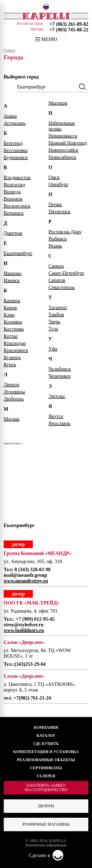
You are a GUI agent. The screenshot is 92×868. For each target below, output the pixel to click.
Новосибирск (62, 157)
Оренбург (59, 184)
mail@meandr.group (25, 575)
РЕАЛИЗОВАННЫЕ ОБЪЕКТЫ (46, 760)
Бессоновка (16, 150)
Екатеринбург (18, 253)
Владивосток (17, 177)
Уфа (53, 349)
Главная (9, 50)
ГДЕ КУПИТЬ (46, 744)
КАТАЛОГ (46, 736)
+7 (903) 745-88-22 (69, 30)
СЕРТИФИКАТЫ (46, 768)
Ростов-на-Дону (65, 232)
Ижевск (12, 280)
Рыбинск (58, 239)
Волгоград (14, 185)
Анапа (10, 116)
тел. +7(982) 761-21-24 (27, 698)
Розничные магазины (46, 824)
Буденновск (16, 157)
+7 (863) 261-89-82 (69, 24)
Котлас (11, 336)
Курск (10, 365)
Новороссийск (64, 150)
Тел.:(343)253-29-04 (25, 664)
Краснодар (15, 343)
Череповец (60, 376)
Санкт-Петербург (66, 273)
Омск (54, 177)
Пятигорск (59, 212)
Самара (56, 266)
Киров (10, 308)
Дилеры (46, 806)
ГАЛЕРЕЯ (46, 776)
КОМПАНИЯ (46, 727)
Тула (53, 329)
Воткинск (14, 213)
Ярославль (60, 423)
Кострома (14, 329)
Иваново (13, 273)
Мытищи (58, 103)
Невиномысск (63, 136)
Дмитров (13, 233)
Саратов (57, 280)
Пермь (55, 204)
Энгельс (57, 396)
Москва (12, 419)
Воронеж (13, 199)
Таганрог (58, 307)
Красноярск (16, 350)
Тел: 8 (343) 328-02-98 (27, 569)
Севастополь (62, 287)
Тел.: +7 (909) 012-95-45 (29, 619)
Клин (9, 315)
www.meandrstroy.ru (26, 581)
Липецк (12, 385)
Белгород (13, 143)
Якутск (56, 416)
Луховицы (14, 392)
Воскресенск (17, 206)
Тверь (55, 322)
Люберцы (14, 399)
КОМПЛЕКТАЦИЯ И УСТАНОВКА (46, 752)
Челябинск (60, 369)
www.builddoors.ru (24, 630)
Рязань (55, 246)
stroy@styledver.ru (24, 625)
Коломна (13, 322)
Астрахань (15, 123)
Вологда (12, 192)
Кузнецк (12, 357)
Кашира (12, 301)
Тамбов (56, 314)
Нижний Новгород (68, 143)
